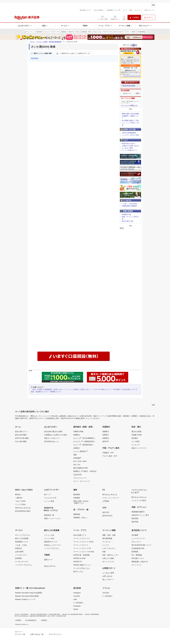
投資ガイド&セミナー (52, 438)
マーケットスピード (81, 545)
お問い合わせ (107, 576)
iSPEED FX (78, 562)
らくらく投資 (49, 501)
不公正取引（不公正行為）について (125, 389)
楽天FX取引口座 (128, 221)
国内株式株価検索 (55, 42)
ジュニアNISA (20, 504)
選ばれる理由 (136, 432)
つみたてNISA (20, 501)
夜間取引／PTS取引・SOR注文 (85, 471)
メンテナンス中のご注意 (130, 135)
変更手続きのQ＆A (128, 144)
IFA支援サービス (138, 558)
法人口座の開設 (21, 441)
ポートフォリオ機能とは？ (130, 105)
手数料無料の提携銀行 (130, 206)
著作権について (56, 392)
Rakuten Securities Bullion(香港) (27, 596)
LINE (75, 599)
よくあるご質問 (127, 148)
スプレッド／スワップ (111, 498)
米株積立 (106, 438)
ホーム (32, 42)
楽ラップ (47, 494)
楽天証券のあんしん (52, 441)
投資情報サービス (22, 542)
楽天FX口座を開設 (129, 86)
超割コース (48, 560)
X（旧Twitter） (79, 603)
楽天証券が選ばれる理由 (53, 432)
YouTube (77, 596)
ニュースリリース (138, 538)
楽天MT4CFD (107, 516)
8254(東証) (35, 58)
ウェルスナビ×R (50, 498)
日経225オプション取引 (140, 515)
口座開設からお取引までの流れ (56, 435)
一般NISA (19, 498)
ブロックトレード (80, 478)
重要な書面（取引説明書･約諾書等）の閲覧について (131, 116)
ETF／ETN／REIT (80, 461)
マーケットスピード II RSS (83, 542)
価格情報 (77, 514)
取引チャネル (78, 572)
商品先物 (135, 518)
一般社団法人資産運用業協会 (91, 614)
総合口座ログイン (22, 432)
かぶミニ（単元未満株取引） (85, 438)
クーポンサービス (22, 562)
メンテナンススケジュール (132, 76)
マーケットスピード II (81, 538)
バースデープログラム (23, 565)
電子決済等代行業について (141, 545)
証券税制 (18, 558)
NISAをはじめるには (23, 508)
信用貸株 (77, 458)
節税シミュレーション (52, 518)
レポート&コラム (109, 548)
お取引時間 (19, 552)
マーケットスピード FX (82, 548)
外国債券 (77, 498)
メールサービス (21, 555)
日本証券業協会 (24, 614)
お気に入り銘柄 (108, 558)
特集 (104, 552)
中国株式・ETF (108, 453)
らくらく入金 (49, 535)
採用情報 (135, 552)
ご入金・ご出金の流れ (130, 204)
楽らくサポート (108, 579)
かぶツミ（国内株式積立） (84, 445)
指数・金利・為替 (109, 535)
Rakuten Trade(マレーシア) (25, 599)
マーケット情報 (42, 42)
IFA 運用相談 (137, 555)
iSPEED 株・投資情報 (81, 555)
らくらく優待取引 (81, 451)
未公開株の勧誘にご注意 (130, 120)
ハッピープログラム (52, 548)
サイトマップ (136, 565)
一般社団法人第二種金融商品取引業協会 (72, 614)
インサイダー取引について (101, 389)
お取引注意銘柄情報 (129, 133)
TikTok (76, 609)
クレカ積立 (136, 441)
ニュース (106, 545)
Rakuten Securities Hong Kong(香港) (29, 593)
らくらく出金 (49, 538)
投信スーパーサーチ (139, 448)
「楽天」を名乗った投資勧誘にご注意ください (47, 389)
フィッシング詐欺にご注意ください (78, 389)
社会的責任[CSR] (138, 548)
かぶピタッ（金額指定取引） (85, 441)
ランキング (136, 445)
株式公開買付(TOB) (81, 468)
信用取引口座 (127, 214)
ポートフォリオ (108, 562)
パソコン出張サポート (130, 150)
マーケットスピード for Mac (84, 552)
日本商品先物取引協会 (54, 614)
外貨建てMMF (137, 435)
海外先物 (135, 522)
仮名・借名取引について (39, 392)
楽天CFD (106, 512)
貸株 (75, 455)
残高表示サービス (51, 542)
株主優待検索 (107, 538)
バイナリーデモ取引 (139, 501)
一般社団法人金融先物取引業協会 (38, 614)
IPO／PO (77, 465)
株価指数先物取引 (138, 512)
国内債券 (77, 494)
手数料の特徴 (78, 432)
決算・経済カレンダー (111, 555)
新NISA (18, 494)
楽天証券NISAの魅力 (23, 511)
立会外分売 (77, 475)
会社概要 (135, 535)
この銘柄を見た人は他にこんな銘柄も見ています (75, 54)
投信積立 (135, 438)
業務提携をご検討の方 (140, 562)
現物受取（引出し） (81, 518)
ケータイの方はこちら (82, 568)
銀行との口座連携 (22, 538)
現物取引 (77, 435)
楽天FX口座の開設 (22, 438)
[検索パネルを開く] (124, 18)
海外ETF (106, 441)
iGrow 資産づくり (80, 535)
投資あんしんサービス (52, 545)
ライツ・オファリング (82, 481)
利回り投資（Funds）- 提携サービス (81, 502)
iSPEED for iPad (79, 558)
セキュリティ (136, 542)
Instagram (77, 593)
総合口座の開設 (21, 435)
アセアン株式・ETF (110, 456)
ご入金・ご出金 (21, 545)
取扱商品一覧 (49, 515)
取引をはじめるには (110, 494)
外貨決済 (18, 548)
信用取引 (77, 448)
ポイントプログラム (23, 535)
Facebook (77, 606)
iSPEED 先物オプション (82, 565)
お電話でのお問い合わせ (130, 146)
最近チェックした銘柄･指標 (43, 54)
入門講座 (106, 501)
